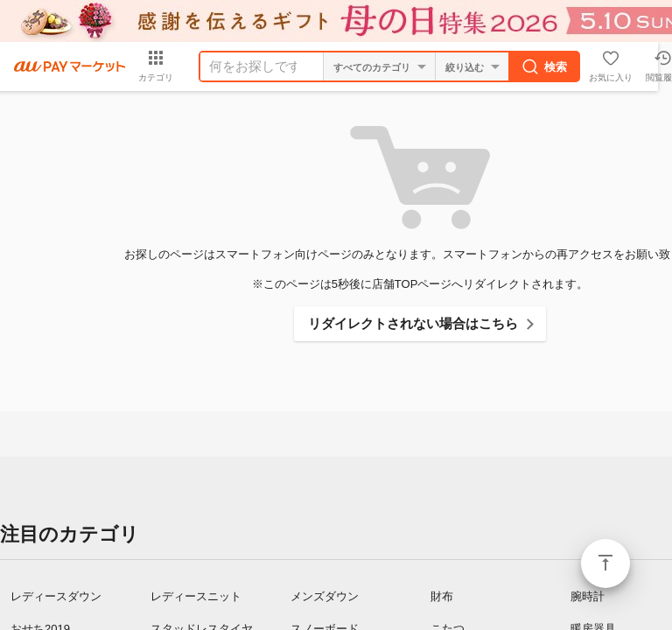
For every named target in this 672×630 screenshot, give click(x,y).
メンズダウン (325, 596)
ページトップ (605, 563)
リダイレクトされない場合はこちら (413, 323)
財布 (442, 596)
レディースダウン (56, 596)
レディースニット (196, 596)
